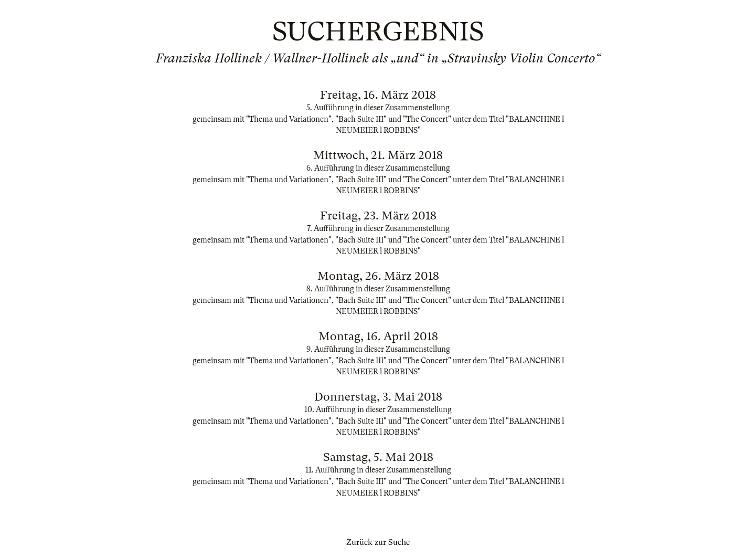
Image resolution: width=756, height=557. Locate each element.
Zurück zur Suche (378, 542)
